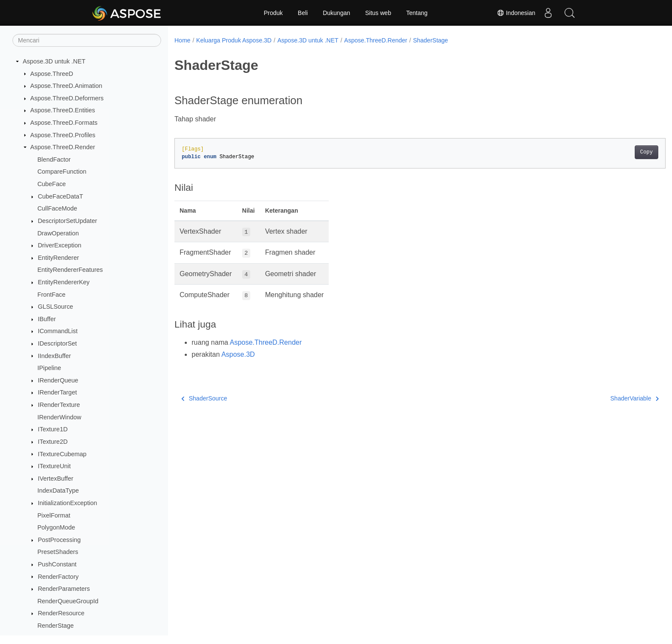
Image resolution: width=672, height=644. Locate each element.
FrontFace (51, 295)
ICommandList (58, 331)
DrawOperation (58, 233)
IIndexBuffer (54, 356)
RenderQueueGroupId (68, 601)
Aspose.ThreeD (52, 74)
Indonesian (516, 13)
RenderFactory (58, 577)
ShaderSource (204, 398)
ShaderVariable (601, 398)
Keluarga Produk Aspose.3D (234, 40)
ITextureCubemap (62, 454)
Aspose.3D (238, 354)
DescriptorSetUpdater (67, 221)
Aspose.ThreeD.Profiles (63, 135)
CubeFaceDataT (60, 196)
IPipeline (49, 368)
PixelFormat (54, 515)
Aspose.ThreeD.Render (63, 147)
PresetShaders (58, 552)
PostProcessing (59, 540)
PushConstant (57, 564)
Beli (303, 13)
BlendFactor (54, 159)
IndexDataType (58, 491)
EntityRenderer (58, 258)
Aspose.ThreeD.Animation (66, 86)
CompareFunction (62, 172)
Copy (613, 152)
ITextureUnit (54, 466)
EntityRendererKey (64, 282)
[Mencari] (87, 40)
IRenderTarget (57, 392)
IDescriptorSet (57, 343)
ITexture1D (53, 429)
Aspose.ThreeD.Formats (64, 123)
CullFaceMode (57, 208)
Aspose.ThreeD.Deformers (67, 98)
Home (182, 40)
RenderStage (55, 626)
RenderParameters (64, 589)
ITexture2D (53, 442)
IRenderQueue (58, 380)
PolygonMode (56, 527)
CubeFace (51, 184)
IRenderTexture (59, 405)
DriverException (60, 245)
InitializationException (67, 503)
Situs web (378, 13)
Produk (273, 13)
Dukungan (336, 13)
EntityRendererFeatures (70, 270)
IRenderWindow (59, 417)
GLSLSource (55, 307)
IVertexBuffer (55, 478)
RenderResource (61, 613)
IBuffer (47, 319)
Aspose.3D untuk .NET (54, 61)
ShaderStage (431, 40)
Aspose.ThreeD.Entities (63, 110)
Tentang (417, 13)
